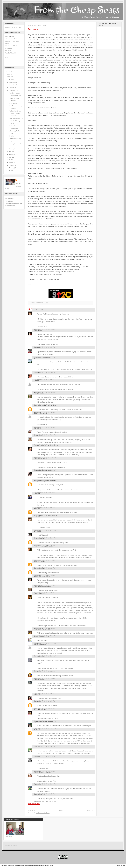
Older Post (90, 810)
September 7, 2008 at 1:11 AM (44, 671)
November (12, 85)
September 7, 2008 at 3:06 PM (44, 694)
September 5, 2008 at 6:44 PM (44, 372)
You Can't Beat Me (11, 53)
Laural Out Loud (39, 576)
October (11, 88)
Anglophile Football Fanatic (43, 405)
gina (35, 729)
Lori (35, 531)
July (10, 152)
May (10, 157)
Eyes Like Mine (10, 36)
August (11, 149)
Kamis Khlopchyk (40, 772)
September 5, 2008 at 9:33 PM (44, 427)
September (12, 90)
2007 (9, 170)
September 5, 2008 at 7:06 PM (44, 380)
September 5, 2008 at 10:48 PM (45, 435)
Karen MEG (38, 593)
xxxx (35, 702)
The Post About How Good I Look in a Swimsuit (15, 113)
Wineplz (37, 393)
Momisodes (38, 644)
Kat (35, 428)
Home (61, 810)
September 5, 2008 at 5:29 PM (44, 329)
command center (11, 846)
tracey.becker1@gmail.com (43, 481)
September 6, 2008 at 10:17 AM (45, 530)
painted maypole (40, 636)
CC (35, 672)
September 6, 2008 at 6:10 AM (44, 493)
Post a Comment (34, 804)
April (10, 160)
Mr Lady (37, 373)
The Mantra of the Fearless (13, 46)
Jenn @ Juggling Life (41, 546)
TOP (124, 866)
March (11, 162)
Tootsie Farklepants (41, 471)
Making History (13, 103)
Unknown (37, 561)
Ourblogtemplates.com (42, 866)
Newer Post (32, 810)
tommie (36, 436)
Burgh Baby (38, 413)
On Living (8, 51)
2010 (9, 74)
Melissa (36, 747)
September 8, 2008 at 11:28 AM (45, 729)
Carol (36, 493)
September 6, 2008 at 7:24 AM (44, 508)
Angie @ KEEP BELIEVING (44, 516)
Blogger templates (8, 866)
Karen (36, 785)
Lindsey (37, 310)
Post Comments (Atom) (43, 813)
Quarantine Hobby (40, 358)
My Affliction (9, 48)
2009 (9, 77)
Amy (35, 508)
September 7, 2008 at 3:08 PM (44, 701)
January (11, 168)
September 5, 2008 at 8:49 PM (44, 392)
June (11, 154)
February (12, 165)
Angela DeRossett (40, 586)
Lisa (35, 380)
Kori (35, 348)
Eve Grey (37, 569)
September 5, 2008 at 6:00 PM (44, 347)
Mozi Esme (38, 539)
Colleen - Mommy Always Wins (45, 446)
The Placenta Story (11, 39)
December (12, 82)
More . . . (8, 58)
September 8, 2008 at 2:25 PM (44, 756)
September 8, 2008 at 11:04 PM (45, 784)
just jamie (37, 657)
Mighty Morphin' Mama (42, 722)
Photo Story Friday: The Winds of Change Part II (16, 121)
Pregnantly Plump (40, 629)
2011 (9, 71)
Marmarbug (38, 709)
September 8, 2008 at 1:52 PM (44, 746)
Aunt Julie (37, 679)
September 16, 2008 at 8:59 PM (45, 801)
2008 (9, 80)
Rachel (36, 330)
